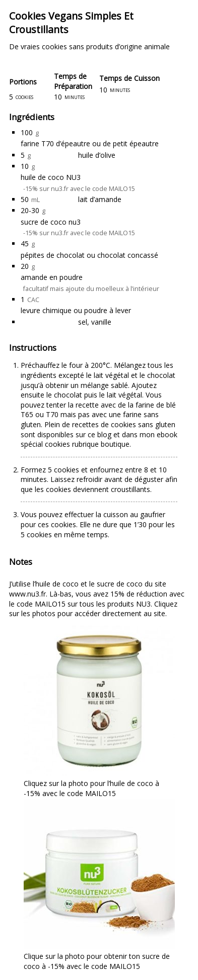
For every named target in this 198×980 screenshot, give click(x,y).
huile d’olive (97, 155)
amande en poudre (52, 277)
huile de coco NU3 (51, 177)
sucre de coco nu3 (51, 222)
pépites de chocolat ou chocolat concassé (89, 255)
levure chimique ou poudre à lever (76, 310)
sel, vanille (95, 322)
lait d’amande (100, 199)
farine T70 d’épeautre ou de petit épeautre (90, 143)
